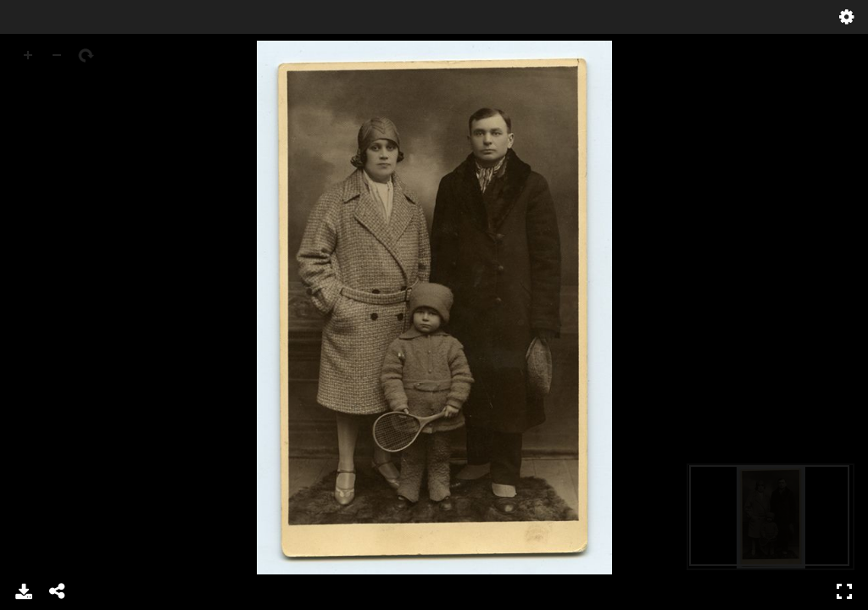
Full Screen (844, 591)
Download (24, 591)
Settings (847, 17)
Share (58, 591)
